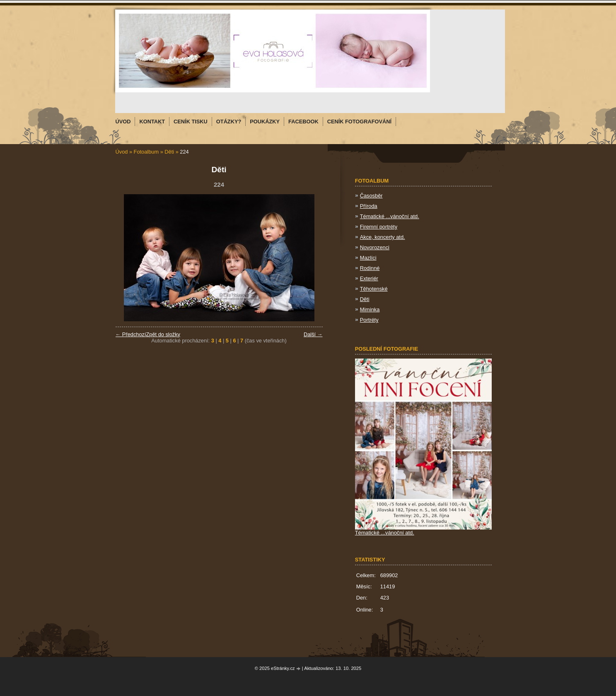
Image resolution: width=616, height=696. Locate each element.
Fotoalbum (146, 152)
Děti (169, 152)
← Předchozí (131, 334)
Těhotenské (374, 289)
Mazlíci (368, 258)
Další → (313, 334)
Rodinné (370, 268)
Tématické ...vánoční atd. (390, 216)
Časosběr (371, 196)
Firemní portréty (379, 227)
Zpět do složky (163, 334)
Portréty (369, 320)
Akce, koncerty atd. (383, 237)
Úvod (122, 152)
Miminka (370, 309)
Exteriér (369, 278)
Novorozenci (375, 247)
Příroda (369, 206)
